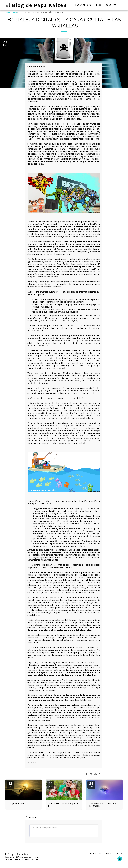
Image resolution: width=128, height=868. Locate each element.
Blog (21, 12)
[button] (121, 5)
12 (10, 784)
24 (91, 784)
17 (51, 784)
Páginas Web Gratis (33, 859)
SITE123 (21, 859)
